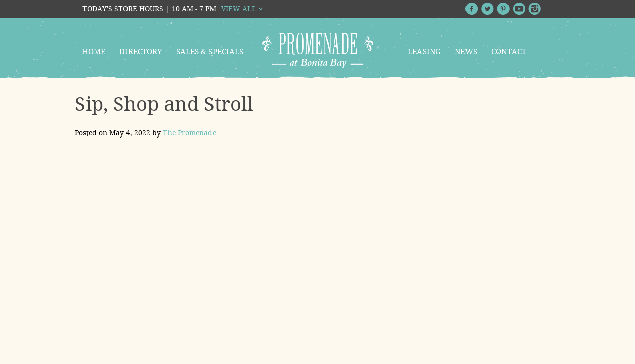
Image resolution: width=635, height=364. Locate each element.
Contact (509, 52)
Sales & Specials (210, 52)
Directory (141, 52)
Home (94, 52)
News (466, 52)
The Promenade (189, 133)
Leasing (424, 52)
